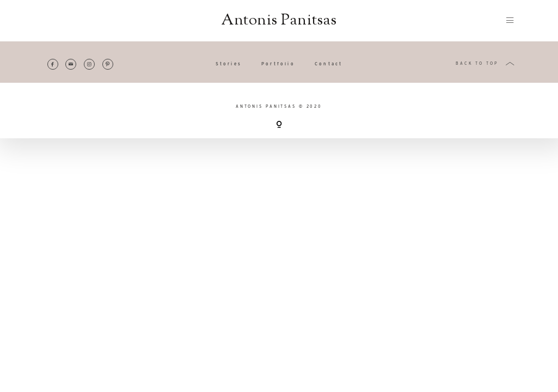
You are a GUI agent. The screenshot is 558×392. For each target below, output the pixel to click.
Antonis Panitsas (279, 21)
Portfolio (278, 64)
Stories (229, 64)
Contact (329, 64)
